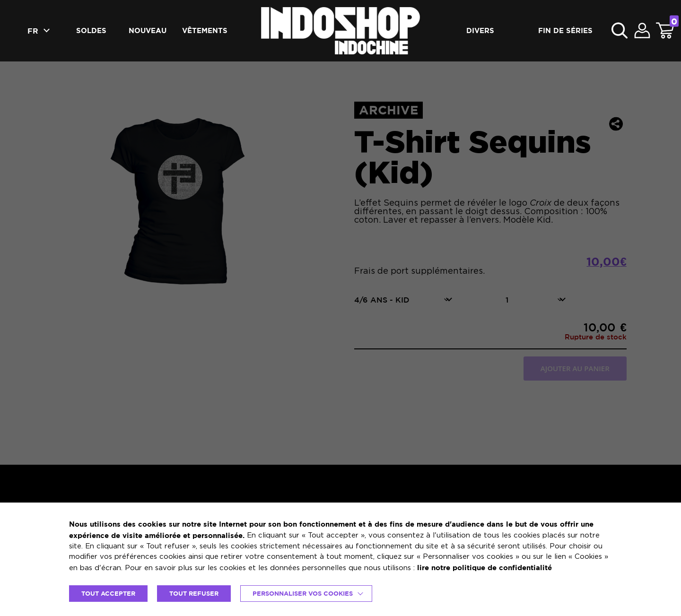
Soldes (91, 30)
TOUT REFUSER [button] (194, 593)
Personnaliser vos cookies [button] (303, 593)
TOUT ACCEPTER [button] (108, 593)
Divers (480, 30)
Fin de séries (565, 30)
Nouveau (148, 30)
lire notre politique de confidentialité (485, 568)
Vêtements (205, 30)
